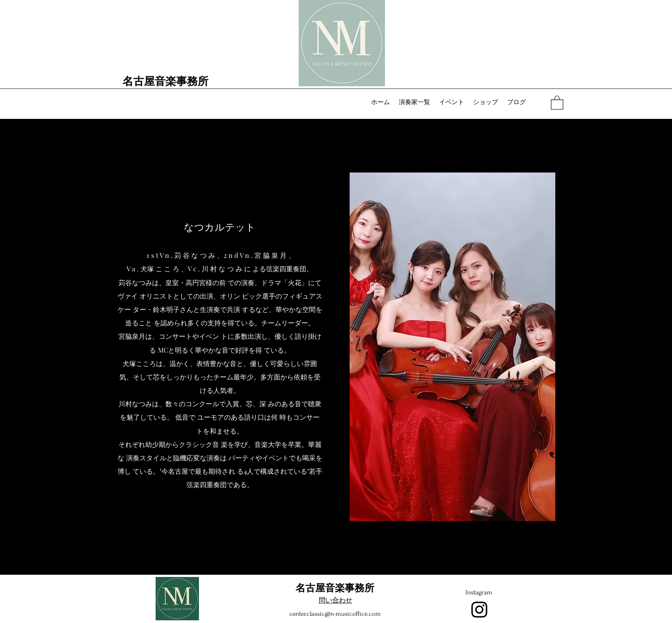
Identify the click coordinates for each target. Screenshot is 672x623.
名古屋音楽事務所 (165, 80)
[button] (557, 102)
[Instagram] (479, 610)
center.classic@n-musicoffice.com (335, 614)
